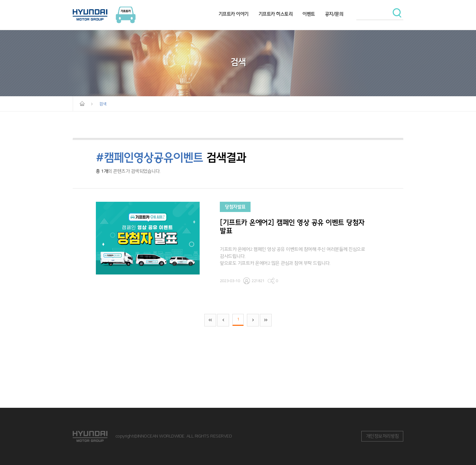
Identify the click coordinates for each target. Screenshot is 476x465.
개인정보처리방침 (382, 436)
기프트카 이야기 (234, 14)
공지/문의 (334, 14)
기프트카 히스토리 (276, 14)
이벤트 (309, 14)
